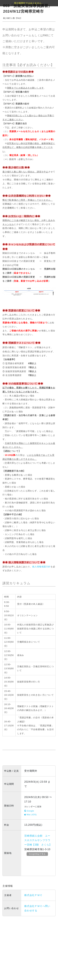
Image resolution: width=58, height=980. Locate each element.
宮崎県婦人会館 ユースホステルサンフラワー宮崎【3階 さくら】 (38, 840)
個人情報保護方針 (41, 567)
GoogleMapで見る (37, 854)
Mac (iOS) (30, 815)
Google (29, 811)
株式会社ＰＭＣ (33, 895)
